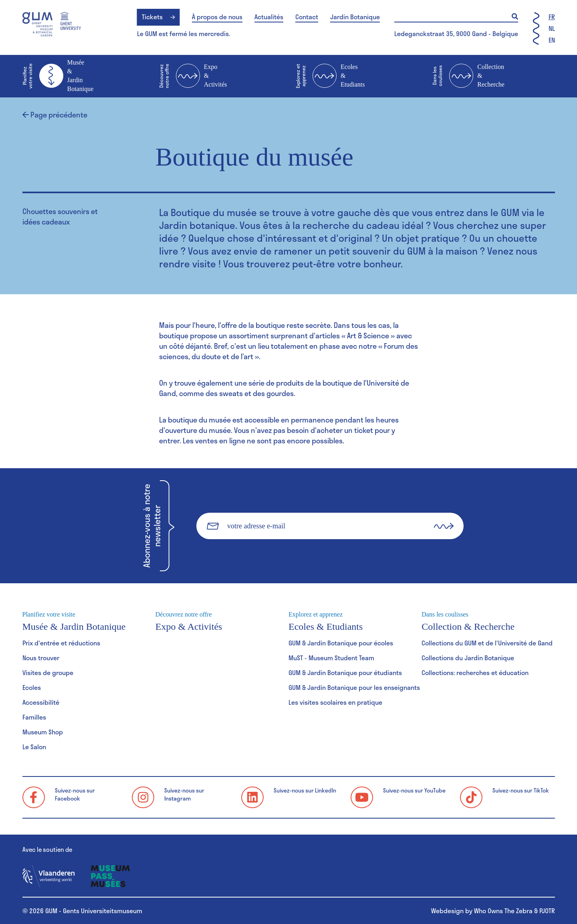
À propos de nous (217, 17)
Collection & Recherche (468, 76)
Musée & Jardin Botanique (58, 76)
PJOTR (547, 911)
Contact (307, 17)
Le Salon (34, 747)
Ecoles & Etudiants (330, 76)
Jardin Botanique (355, 17)
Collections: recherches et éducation (475, 672)
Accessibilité (41, 702)
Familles (34, 717)
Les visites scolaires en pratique (335, 702)
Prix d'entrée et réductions (61, 643)
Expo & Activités (193, 76)
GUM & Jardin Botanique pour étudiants (345, 672)
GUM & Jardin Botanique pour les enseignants (354, 687)
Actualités (269, 17)
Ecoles (32, 687)
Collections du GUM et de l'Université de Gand (487, 643)
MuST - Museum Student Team (331, 658)
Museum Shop (43, 732)
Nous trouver (41, 658)
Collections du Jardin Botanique (468, 658)
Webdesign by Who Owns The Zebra (482, 911)
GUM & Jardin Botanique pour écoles (341, 643)
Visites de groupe (48, 672)
